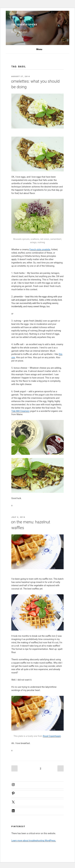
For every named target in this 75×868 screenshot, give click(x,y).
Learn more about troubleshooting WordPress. (34, 841)
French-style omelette (40, 250)
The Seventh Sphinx (24, 25)
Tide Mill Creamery (20, 411)
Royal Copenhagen (52, 736)
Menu (38, 49)
